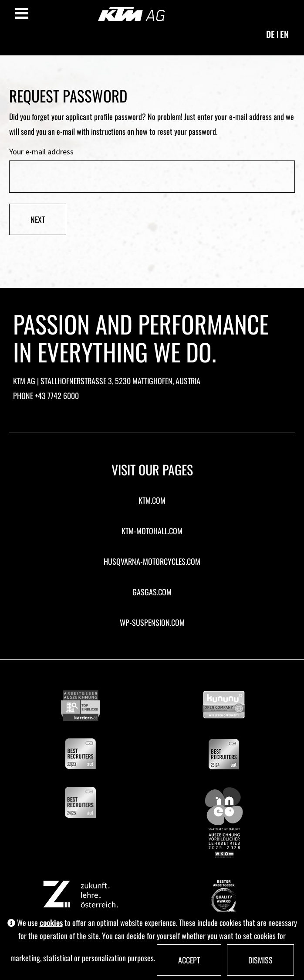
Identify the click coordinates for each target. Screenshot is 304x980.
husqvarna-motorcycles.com (152, 561)
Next (38, 219)
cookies (51, 923)
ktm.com (152, 500)
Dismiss (260, 960)
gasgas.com (152, 592)
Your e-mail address (41, 152)
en (284, 34)
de (270, 34)
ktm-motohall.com (152, 531)
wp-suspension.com (152, 622)
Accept (189, 960)
